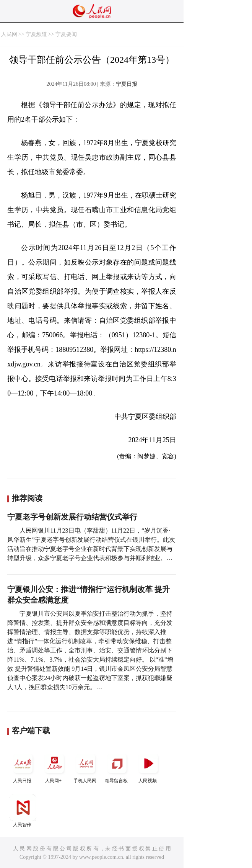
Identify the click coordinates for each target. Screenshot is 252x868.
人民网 (9, 34)
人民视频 (148, 767)
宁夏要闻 (66, 34)
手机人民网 (86, 767)
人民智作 (23, 811)
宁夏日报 (127, 84)
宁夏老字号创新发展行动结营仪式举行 (72, 517)
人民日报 (23, 767)
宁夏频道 (36, 34)
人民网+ (54, 767)
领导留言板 (117, 767)
